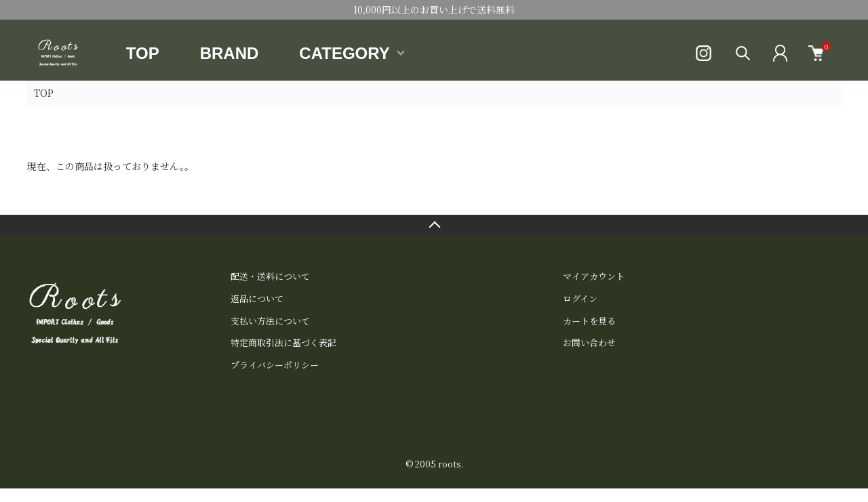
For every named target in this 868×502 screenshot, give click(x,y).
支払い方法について (270, 321)
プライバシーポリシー (275, 365)
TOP (143, 53)
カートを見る (589, 321)
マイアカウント (594, 276)
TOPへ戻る (434, 225)
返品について (257, 298)
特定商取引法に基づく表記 (283, 342)
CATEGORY (344, 53)
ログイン (580, 298)
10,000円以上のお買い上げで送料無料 (434, 9)
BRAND (230, 53)
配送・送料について (270, 276)
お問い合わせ (589, 342)
